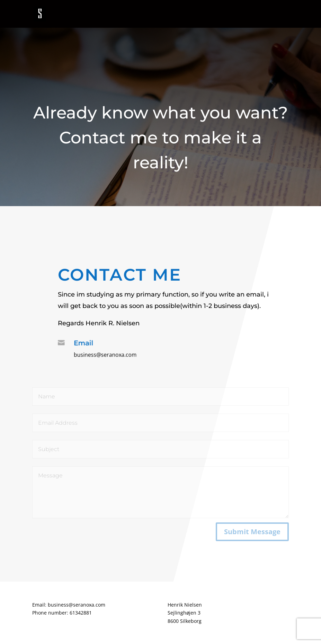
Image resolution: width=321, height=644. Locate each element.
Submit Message (252, 532)
